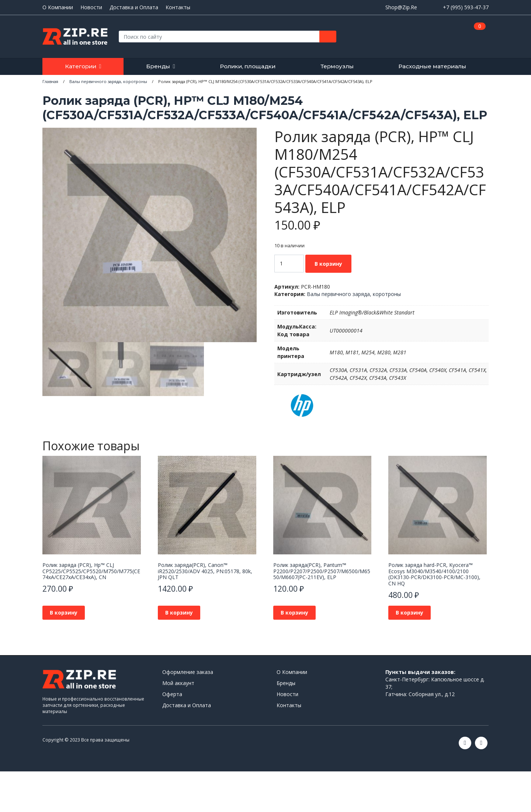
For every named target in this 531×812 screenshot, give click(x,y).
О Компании (58, 7)
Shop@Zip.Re (401, 7)
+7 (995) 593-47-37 (466, 7)
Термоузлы (337, 66)
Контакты (178, 7)
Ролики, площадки (248, 66)
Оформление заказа (188, 672)
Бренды (158, 66)
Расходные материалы (432, 66)
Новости (91, 7)
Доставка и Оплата (134, 7)
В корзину (328, 264)
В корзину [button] (64, 613)
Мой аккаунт (178, 683)
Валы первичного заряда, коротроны (354, 294)
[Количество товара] (289, 264)
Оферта (172, 694)
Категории (81, 66)
